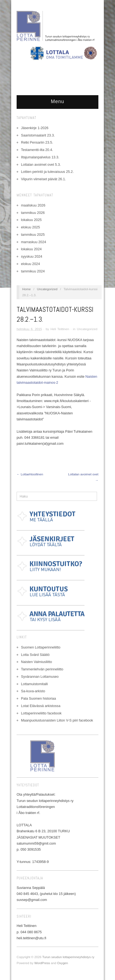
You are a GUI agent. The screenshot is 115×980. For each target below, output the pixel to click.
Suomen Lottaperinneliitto (41, 647)
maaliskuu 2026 (33, 205)
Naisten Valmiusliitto (37, 662)
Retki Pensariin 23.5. (37, 142)
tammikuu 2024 (33, 271)
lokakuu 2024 (31, 249)
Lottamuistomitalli (34, 684)
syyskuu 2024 (32, 256)
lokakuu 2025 (31, 220)
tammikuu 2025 (33, 235)
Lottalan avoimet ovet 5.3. (41, 165)
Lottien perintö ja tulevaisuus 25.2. (47, 172)
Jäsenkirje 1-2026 (35, 128)
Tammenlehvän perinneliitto (42, 669)
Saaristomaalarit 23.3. (38, 135)
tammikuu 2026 (33, 213)
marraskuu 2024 (34, 242)
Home (27, 289)
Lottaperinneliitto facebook (41, 713)
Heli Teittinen (60, 329)
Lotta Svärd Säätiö (35, 655)
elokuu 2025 (30, 227)
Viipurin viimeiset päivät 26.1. (43, 179)
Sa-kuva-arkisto (33, 691)
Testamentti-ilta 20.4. (37, 150)
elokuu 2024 (30, 264)
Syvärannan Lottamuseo (40, 677)
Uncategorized (47, 289)
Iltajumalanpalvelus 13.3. (40, 157)
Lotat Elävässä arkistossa (41, 706)
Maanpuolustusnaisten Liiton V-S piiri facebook (57, 720)
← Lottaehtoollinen (30, 474)
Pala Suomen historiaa (38, 698)
